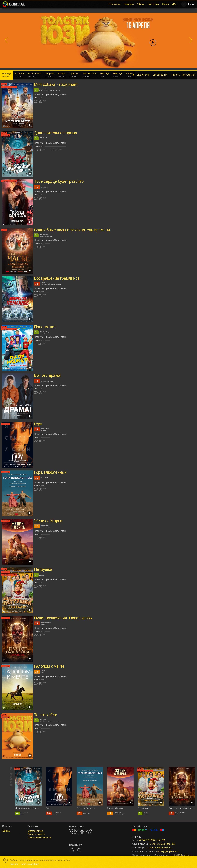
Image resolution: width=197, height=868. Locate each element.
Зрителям (153, 4)
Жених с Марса (48, 521)
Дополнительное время (56, 133)
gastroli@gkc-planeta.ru (179, 855)
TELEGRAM (89, 831)
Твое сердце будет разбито (59, 181)
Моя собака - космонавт (56, 84)
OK (82, 831)
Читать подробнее (30, 864)
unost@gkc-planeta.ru (168, 851)
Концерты (129, 4)
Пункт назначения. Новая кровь (63, 618)
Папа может (45, 327)
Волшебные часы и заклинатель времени (72, 230)
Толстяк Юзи (46, 715)
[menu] (99, 4)
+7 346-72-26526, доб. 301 (159, 848)
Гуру (38, 424)
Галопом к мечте (49, 666)
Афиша (141, 4)
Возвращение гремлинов (57, 278)
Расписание (115, 4)
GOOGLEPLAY (79, 850)
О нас (165, 4)
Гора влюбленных (50, 472)
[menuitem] (115, 4)
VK (74, 831)
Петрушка (43, 569)
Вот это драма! (48, 375)
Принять (14, 864)
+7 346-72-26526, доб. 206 (152, 840)
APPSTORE (72, 850)
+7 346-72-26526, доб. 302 (162, 844)
